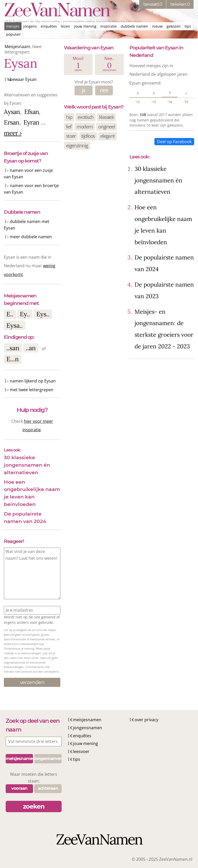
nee (104, 90)
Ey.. (25, 314)
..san (13, 348)
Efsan (32, 112)
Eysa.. (15, 325)
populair (14, 34)
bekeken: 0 (180, 4)
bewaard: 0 (153, 4)
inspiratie (109, 26)
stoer (71, 136)
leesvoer (81, 751)
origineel (106, 126)
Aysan (12, 112)
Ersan (11, 122)
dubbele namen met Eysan (26, 225)
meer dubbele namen (31, 237)
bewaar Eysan (23, 79)
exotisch (86, 117)
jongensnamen (88, 728)
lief (69, 126)
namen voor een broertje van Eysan (31, 189)
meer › (13, 133)
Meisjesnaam (17, 47)
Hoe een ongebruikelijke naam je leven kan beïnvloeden (32, 493)
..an (31, 348)
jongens (30, 26)
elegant (108, 136)
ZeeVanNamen (57, 11)
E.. (10, 314)
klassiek (106, 117)
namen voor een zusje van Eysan (28, 174)
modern (85, 126)
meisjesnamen (87, 720)
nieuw (157, 26)
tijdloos (88, 136)
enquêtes (49, 26)
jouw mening (85, 26)
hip (69, 117)
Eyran (31, 122)
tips (188, 26)
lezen (65, 26)
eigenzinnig (77, 145)
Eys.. (43, 314)
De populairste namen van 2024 (25, 517)
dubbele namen (134, 26)
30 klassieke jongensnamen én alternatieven (27, 465)
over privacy (146, 720)
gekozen (174, 26)
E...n (13, 359)
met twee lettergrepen (32, 390)
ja (84, 90)
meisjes (13, 26)
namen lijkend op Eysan (33, 381)
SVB (143, 115)
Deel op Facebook (174, 142)
